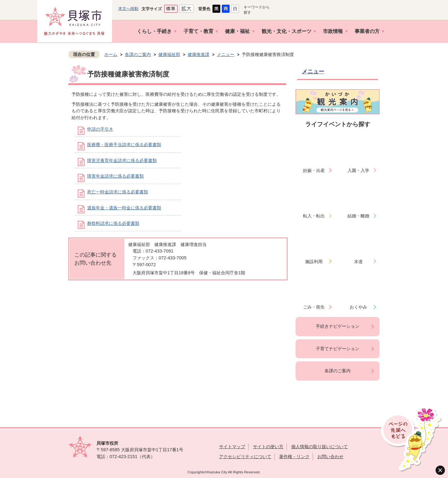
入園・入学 (358, 170)
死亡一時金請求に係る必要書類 (118, 192)
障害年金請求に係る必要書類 (115, 176)
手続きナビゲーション (338, 326)
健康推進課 (198, 54)
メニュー (226, 54)
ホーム (111, 54)
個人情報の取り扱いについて (320, 447)
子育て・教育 (198, 31)
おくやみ (358, 307)
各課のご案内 (138, 54)
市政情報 (333, 31)
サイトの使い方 (268, 447)
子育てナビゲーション (338, 349)
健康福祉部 (169, 54)
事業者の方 (367, 31)
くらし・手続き (154, 31)
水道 (358, 262)
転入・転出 (314, 216)
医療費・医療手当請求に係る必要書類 (124, 145)
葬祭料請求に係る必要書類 (113, 223)
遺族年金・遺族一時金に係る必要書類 (124, 208)
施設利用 (314, 262)
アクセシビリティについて (245, 457)
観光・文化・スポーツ (287, 31)
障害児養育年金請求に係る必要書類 (122, 160)
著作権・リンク (294, 457)
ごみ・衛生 (314, 307)
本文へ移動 (128, 9)
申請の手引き (100, 129)
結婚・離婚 (358, 216)
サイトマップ (232, 447)
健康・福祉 (237, 31)
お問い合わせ (330, 457)
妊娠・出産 (314, 170)
